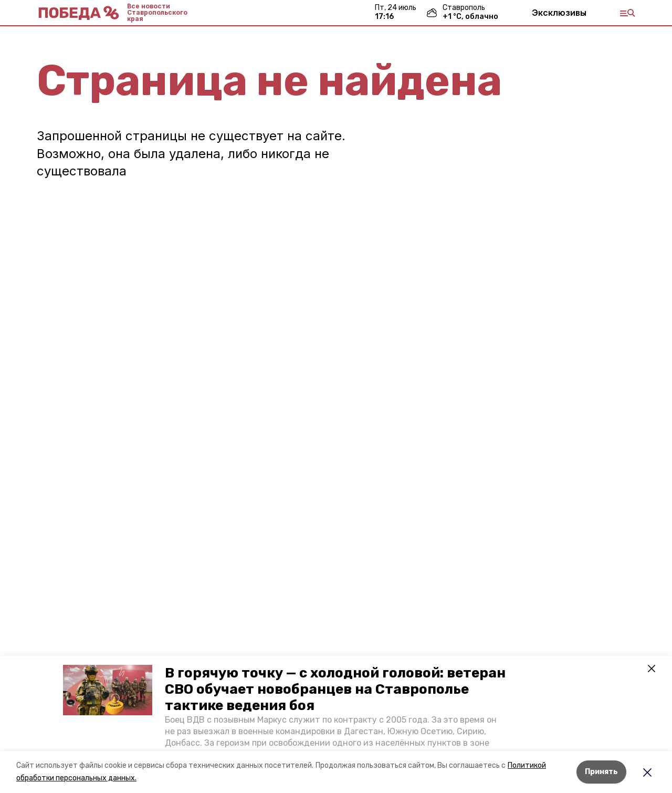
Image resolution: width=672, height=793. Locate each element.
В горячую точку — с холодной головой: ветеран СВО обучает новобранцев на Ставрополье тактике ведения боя (335, 689)
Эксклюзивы (559, 13)
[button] (108, 690)
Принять (601, 772)
